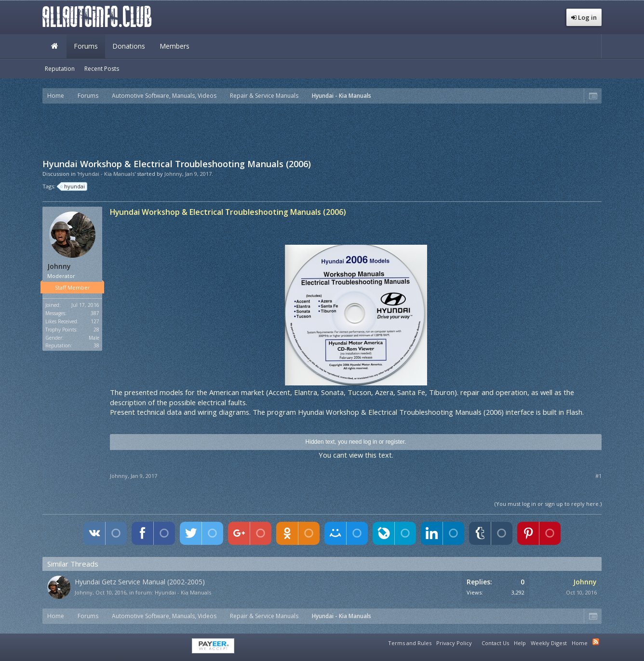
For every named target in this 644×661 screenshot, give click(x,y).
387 (95, 313)
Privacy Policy (454, 643)
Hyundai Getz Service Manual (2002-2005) (140, 582)
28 (96, 330)
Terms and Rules (410, 643)
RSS (596, 642)
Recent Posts (102, 69)
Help (520, 643)
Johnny (173, 174)
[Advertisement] (322, 130)
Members (174, 46)
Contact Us (495, 643)
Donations (129, 46)
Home (54, 46)
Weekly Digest (549, 643)
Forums (86, 46)
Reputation (60, 69)
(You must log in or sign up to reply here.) (548, 504)
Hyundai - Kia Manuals (183, 592)
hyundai (73, 186)
